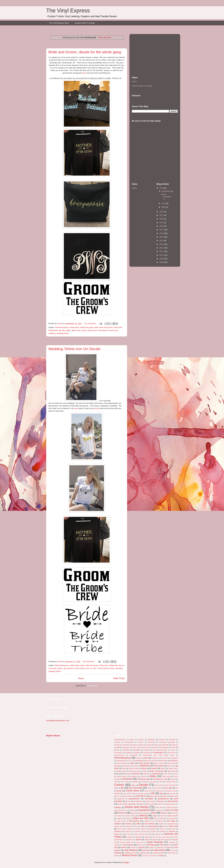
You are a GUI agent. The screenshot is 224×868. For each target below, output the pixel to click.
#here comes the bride (140, 747)
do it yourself (136, 788)
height (142, 804)
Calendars (156, 774)
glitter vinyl (76, 330)
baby (132, 763)
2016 (162, 233)
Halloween (160, 801)
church (173, 779)
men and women (120, 821)
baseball (117, 766)
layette (128, 816)
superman (172, 842)
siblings (139, 837)
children (153, 776)
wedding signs (144, 853)
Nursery (128, 824)
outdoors (129, 826)
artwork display (122, 763)
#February (175, 745)
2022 (162, 212)
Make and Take (141, 818)
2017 (162, 230)
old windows (150, 824)
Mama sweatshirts (166, 197)
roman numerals (139, 834)
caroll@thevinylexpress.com (58, 720)
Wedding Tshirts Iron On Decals (74, 349)
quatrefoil (172, 831)
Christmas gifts (144, 779)
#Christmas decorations (167, 742)
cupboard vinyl (170, 782)
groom (84, 330)
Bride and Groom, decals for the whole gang (85, 52)
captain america (122, 776)
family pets (148, 791)
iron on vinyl (172, 810)
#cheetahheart (129, 742)
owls (136, 826)
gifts (64, 330)
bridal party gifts (86, 327)
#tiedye (138, 758)
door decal (157, 788)
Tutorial (133, 847)
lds (134, 816)
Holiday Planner (170, 804)
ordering (162, 824)
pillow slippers (141, 829)
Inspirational (144, 810)
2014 (162, 240)
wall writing (160, 850)
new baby (171, 821)
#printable (136, 750)
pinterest (153, 829)
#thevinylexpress (62, 327)
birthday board (134, 768)
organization (171, 824)
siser (154, 837)
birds (124, 768)
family (119, 791)
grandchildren (134, 799)
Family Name (133, 791)
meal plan (172, 818)
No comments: (91, 323)
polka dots (172, 829)
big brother (159, 766)
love (94, 668)
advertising (139, 760)
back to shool (159, 763)
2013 (162, 244)
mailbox (128, 818)
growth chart (150, 801)
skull (174, 837)
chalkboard (134, 776)
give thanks (129, 796)
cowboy (135, 782)
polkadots (118, 831)
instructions (159, 810)
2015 (162, 237)
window (117, 856)
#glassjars (126, 747)
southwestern (119, 840)
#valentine (155, 758)
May (164, 207)
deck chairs (159, 785)
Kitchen (164, 813)
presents (138, 831)
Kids (153, 813)
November (166, 191)
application (174, 760)
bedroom (145, 766)
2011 (162, 251)
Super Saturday (155, 842)
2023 (162, 188)
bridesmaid (53, 330)
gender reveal (143, 794)
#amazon (141, 740)
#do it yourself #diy (161, 745)
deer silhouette (171, 785)
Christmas (127, 779)
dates (134, 785)
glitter (68, 330)
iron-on (89, 668)
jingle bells (134, 813)
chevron (143, 776)
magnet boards (172, 816)
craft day (152, 782)
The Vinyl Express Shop (59, 23)
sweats (116, 845)
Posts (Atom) (92, 686)
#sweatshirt (134, 755)
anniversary (163, 760)
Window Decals (129, 855)
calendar (146, 774)
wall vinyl (146, 850)
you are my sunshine (149, 856)
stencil (147, 839)
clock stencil (125, 782)
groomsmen (93, 330)
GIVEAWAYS (141, 796)
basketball (127, 766)
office (139, 824)
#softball (128, 753)
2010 (162, 255)
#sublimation (158, 752)
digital (116, 788)
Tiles (162, 845)
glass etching (155, 796)
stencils (155, 839)
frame (125, 794)
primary (154, 831)
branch (163, 768)
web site (173, 850)
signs (147, 837)
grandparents (163, 799)
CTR (160, 782)
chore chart (166, 776)
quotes (117, 834)
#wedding (175, 758)
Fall (177, 788)
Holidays (118, 807)
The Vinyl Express (68, 11)
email (84, 73)
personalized (153, 826)
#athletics (151, 739)
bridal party (74, 327)
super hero (140, 842)
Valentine (160, 847)
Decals (143, 785)
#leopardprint (164, 747)
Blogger (126, 862)
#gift (118, 747)
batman (135, 766)
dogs (149, 788)
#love (173, 747)
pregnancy (128, 831)
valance (152, 847)
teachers (140, 845)
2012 (162, 248)
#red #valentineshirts (160, 750)
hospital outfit (170, 807)
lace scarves (118, 816)
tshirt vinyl (114, 330)
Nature (160, 821)
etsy (76, 408)
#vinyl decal (165, 758)
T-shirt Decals (103, 668)
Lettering (143, 815)
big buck (170, 766)
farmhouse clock (170, 791)
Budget (128, 774)
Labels (174, 813)
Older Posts (119, 678)
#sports (137, 752)
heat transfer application (127, 804)
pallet (143, 826)
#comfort (149, 745)
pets (165, 826)
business (136, 774)
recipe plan (127, 834)
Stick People (165, 840)
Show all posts (105, 37)
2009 (162, 259)
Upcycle (141, 847)
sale (150, 834)
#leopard (154, 747)
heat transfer (80, 668)
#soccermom (118, 753)
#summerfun (171, 753)
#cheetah (117, 742)
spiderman (129, 840)
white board (172, 853)
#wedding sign (121, 761)
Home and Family (137, 807)
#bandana (162, 740)
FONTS (117, 793)
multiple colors (149, 821)
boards (154, 768)
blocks (144, 768)
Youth (161, 855)
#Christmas (151, 742)
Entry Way (168, 788)
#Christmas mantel (120, 745)
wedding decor (130, 853)
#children (141, 742)
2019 (162, 222)
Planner (162, 829)
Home (81, 678)
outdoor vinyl (118, 826)
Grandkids (149, 799)
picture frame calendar (125, 829)
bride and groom (106, 327)
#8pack (132, 740)
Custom (119, 785)
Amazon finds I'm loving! (85, 23)
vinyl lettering (130, 850)
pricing (146, 831)
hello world (151, 804)
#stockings (147, 753)
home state (159, 807)
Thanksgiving (151, 845)
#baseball (172, 740)
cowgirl (144, 782)
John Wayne (144, 813)
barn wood (171, 763)
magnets (120, 818)
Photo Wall (173, 826)
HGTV (160, 804)
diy (60, 330)
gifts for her (171, 793)
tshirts (112, 668)
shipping (130, 837)
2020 (162, 219)
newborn (118, 824)
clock (116, 782)
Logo (155, 816)
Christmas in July (160, 779)
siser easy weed (164, 837)
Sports (138, 839)
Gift (153, 793)
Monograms (104, 330)
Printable (162, 831)
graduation (121, 799)
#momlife (126, 750)
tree (170, 845)
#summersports (119, 755)
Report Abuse (53, 735)
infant (132, 810)
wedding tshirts (63, 333)
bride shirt (118, 327)
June (164, 203)
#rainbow (147, 750)
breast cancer (173, 768)
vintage (169, 847)
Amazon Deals (151, 761)
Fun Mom (133, 794)
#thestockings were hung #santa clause (158, 755)
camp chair (167, 774)
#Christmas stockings (136, 745)
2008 (162, 262)
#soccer (173, 750)
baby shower (144, 763)
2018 (162, 226)
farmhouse (158, 791)
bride (96, 327)
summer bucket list (126, 842)
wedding (52, 333)
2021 (162, 215)
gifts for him (118, 796)
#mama (117, 750)
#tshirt (146, 758)
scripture (158, 834)
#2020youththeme (120, 740)
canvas (176, 774)
